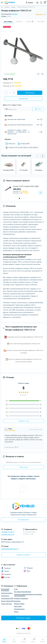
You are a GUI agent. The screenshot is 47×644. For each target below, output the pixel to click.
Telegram (28, 568)
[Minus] (6, 93)
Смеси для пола (6, 604)
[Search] (41, 3)
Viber (27, 571)
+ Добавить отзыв (24, 421)
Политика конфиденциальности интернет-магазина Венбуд (28, 595)
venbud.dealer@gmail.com (10, 549)
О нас (16, 589)
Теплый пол (5, 596)
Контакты (17, 601)
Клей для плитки (7, 593)
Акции (16, 612)
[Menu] (2, 3)
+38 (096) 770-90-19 (8, 532)
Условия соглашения (21, 598)
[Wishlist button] (38, 74)
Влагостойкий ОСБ (8, 601)
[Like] (16, 447)
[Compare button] (42, 74)
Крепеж (7, 7)
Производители (19, 609)
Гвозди (13, 7)
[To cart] (41, 193)
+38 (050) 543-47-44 (8, 534)
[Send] (38, 109)
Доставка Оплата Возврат (23, 592)
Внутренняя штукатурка (5, 590)
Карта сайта (18, 606)
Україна (15, 14)
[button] (43, 156)
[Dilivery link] (41, 119)
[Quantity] (10, 93)
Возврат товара (19, 604)
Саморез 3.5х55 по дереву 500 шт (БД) (26, 186)
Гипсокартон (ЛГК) (7, 598)
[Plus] (14, 93)
